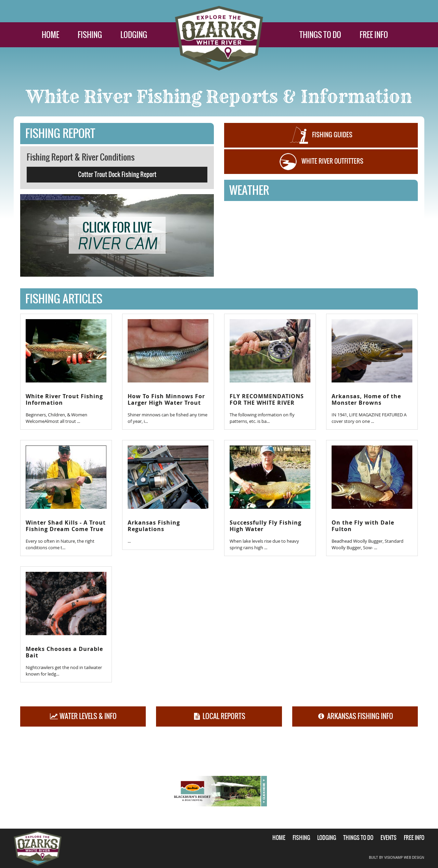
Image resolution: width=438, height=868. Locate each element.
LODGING (134, 35)
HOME (50, 35)
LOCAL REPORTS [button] (219, 716)
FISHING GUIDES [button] (321, 135)
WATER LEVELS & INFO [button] (83, 716)
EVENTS (389, 838)
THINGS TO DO (320, 35)
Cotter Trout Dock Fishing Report (117, 174)
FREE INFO (374, 35)
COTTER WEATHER (321, 229)
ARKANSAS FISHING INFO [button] (355, 716)
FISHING (90, 35)
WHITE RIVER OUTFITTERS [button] (321, 162)
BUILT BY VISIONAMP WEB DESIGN (397, 858)
